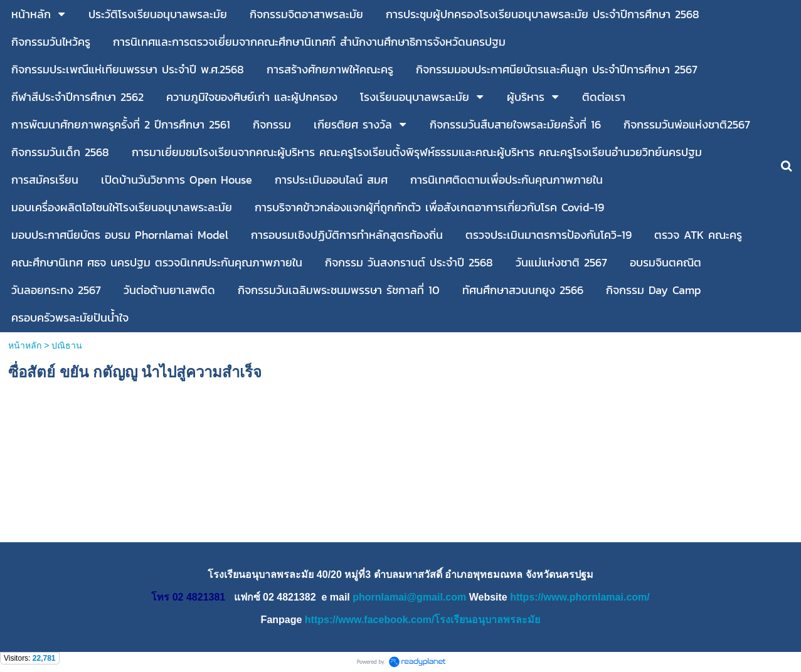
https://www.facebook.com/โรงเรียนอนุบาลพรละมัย (423, 620)
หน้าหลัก (25, 345)
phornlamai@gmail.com (409, 597)
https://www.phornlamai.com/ (580, 597)
